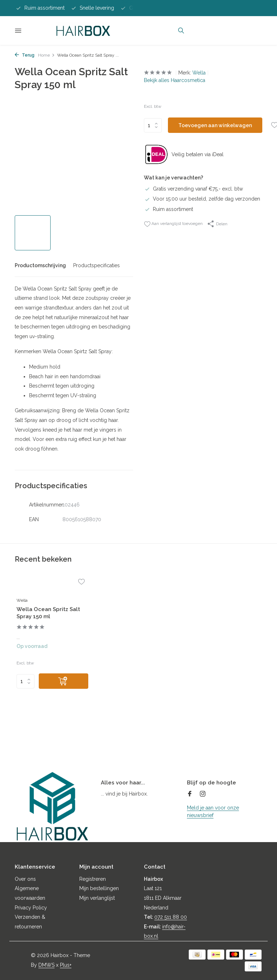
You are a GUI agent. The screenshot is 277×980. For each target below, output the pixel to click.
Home (46, 55)
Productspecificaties (97, 265)
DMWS (46, 965)
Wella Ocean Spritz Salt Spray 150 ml (48, 613)
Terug (25, 55)
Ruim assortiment (168, 209)
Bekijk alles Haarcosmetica (175, 80)
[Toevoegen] (64, 681)
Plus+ (66, 965)
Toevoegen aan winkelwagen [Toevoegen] (215, 125)
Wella (199, 73)
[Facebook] (190, 794)
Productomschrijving (40, 265)
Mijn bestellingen (99, 888)
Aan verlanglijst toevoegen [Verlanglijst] (173, 224)
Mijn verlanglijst (97, 898)
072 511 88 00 (171, 917)
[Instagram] (203, 794)
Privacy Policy (31, 908)
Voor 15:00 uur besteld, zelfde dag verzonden (202, 199)
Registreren (93, 879)
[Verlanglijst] (81, 583)
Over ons (25, 879)
